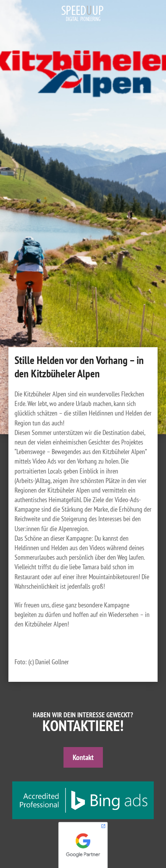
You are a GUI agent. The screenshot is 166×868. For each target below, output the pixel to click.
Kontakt (83, 757)
